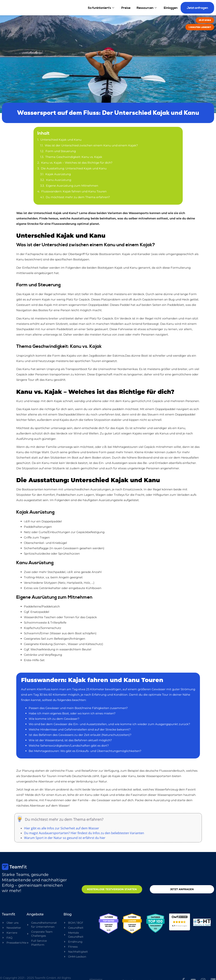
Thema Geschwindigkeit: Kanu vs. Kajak (74, 157)
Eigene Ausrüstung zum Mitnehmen (72, 186)
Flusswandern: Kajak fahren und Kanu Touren (74, 191)
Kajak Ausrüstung (58, 174)
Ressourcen (147, 8)
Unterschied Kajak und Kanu (61, 140)
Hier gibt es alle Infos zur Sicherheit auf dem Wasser (62, 828)
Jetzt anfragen (197, 8)
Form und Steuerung (61, 151)
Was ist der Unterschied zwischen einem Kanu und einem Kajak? (91, 145)
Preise (126, 8)
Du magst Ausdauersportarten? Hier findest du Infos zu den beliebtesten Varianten (84, 833)
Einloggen (171, 8)
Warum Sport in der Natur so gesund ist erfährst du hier (65, 838)
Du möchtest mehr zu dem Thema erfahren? (78, 197)
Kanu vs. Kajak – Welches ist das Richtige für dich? (77, 163)
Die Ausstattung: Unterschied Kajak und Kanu (74, 168)
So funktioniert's (101, 8)
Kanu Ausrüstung (59, 180)
